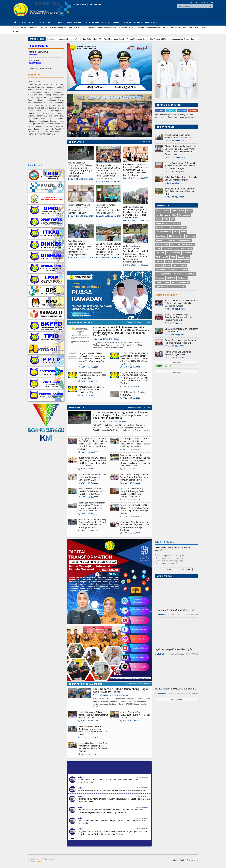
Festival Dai (176, 27)
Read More (176, 362)
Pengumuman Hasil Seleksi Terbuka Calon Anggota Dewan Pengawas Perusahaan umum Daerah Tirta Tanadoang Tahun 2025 (92, 359)
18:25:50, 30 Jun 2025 (130, 386)
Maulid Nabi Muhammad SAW (168, 223)
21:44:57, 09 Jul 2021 (174, 358)
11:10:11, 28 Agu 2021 (175, 335)
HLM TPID (171, 278)
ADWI (166, 257)
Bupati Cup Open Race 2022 (183, 244)
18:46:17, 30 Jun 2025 (130, 367)
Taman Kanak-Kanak (180, 282)
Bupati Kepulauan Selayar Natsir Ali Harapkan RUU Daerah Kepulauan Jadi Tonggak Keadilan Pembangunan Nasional (108, 249)
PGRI (166, 219)
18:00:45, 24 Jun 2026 (130, 500)
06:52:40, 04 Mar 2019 (130, 721)
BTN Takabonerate (163, 232)
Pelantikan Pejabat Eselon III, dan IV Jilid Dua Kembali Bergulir (181, 178)
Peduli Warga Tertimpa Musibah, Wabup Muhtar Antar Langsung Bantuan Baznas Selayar (135, 477)
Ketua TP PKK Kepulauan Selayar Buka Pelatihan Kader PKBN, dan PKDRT (180, 191)
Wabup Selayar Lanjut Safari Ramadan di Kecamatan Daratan (179, 136)
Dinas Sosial (186, 249)
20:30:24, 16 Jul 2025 (88, 395)
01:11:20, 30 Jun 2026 (138, 178)
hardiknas (187, 253)
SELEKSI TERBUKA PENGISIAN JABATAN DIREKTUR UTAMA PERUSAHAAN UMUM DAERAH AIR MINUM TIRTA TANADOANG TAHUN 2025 (134, 359)
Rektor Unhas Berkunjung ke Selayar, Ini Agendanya (178, 353)
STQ (172, 219)
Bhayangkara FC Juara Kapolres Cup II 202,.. (94, 133)
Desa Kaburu (161, 236)
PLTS (158, 249)
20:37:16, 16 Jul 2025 (88, 381)
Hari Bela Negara (163, 215)
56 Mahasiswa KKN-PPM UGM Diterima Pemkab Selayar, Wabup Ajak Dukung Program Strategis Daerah (135, 509)
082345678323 (35, 55)
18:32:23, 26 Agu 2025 (106, 339)
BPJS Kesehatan (163, 228)
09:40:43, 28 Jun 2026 (111, 258)
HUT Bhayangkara (163, 274)
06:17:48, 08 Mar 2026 (175, 157)
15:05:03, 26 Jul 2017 (174, 197)
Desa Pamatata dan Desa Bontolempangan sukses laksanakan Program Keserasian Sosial (93, 730)
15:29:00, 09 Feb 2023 (175, 309)
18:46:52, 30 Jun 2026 (111, 182)
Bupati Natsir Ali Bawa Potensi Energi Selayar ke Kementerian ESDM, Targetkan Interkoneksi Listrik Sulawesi (136, 170)
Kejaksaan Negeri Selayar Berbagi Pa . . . (175, 649)
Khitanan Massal (184, 240)
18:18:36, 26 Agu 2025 (88, 367)
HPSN (173, 257)
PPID (42, 22)
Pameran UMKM (179, 228)
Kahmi (168, 266)
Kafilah (159, 211)
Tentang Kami (95, 4)
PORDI (168, 261)
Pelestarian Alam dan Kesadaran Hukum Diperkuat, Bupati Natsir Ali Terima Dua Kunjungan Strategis (135, 526)
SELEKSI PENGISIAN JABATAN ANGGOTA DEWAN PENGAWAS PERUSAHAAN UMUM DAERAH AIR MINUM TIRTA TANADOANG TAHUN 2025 (134, 378)
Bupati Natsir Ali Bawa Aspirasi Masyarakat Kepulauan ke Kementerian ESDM (79, 209)
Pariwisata (160, 278)
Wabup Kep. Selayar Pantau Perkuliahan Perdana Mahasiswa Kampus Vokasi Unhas (179, 317)
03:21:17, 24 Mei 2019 (175, 141)
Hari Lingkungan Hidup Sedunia (148, 27)
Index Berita (151, 22)
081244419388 (35, 63)
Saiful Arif (160, 253)
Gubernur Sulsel (163, 282)
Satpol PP (206, 27)
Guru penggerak (180, 266)
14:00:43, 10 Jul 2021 (174, 346)
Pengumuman (93, 22)
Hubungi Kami (80, 4)
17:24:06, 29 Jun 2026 (83, 216)
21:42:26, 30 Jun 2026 (83, 179)
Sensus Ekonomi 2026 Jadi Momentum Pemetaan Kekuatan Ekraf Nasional (111, 791)
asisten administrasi (177, 287)
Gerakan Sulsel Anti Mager (184, 274)
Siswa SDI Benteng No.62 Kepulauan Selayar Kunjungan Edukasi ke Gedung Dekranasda (181, 303)
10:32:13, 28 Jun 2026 (83, 258)
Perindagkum (184, 215)
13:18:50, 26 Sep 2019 (88, 754)
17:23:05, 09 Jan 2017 (175, 183)
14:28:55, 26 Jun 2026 (130, 483)
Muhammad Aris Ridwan (107, 27)
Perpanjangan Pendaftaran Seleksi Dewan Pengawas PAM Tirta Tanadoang (92, 375)
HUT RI (166, 27)
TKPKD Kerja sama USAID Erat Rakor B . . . (176, 689)
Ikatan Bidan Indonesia (165, 240)
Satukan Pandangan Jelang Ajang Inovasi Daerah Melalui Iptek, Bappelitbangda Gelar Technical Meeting (93, 747)
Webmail (138, 22)
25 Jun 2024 (34, 93)
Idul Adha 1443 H (176, 236)
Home (23, 22)
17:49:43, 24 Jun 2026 (130, 516)
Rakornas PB (74, 27)
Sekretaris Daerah (181, 261)
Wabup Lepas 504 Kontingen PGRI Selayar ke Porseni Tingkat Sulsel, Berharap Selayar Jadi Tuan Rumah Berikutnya (80, 169)
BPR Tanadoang (173, 253)
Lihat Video (160, 615)
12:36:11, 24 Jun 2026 (130, 533)
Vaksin (15, 32)
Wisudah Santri (162, 244)
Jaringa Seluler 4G (126, 27)
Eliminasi (43, 27)
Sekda (158, 219)
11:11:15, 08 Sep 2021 (175, 172)
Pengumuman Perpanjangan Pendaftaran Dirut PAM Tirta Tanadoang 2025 (91, 389)
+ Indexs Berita (144, 142)
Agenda (127, 22)
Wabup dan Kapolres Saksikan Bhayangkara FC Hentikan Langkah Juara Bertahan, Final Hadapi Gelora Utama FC (95, 39)
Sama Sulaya (183, 257)
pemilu (184, 232)
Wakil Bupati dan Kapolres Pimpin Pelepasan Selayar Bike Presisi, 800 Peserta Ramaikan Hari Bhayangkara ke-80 (80, 248)
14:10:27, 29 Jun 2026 (111, 216)
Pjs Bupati (182, 278)
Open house (161, 287)
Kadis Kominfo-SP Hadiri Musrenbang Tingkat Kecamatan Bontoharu (121, 690)
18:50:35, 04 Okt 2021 (175, 323)
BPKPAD (159, 261)
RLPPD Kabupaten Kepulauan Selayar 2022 (134, 393)
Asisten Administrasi (58, 27)
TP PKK (159, 266)
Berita (106, 22)
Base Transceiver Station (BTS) (25, 27)
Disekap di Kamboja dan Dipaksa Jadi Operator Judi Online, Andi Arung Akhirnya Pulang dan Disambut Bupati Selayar (181, 150)
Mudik (189, 211)
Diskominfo (190, 236)
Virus (176, 232)
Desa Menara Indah (171, 249)
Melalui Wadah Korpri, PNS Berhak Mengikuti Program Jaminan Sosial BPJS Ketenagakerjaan (180, 166)
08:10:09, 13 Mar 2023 (130, 398)
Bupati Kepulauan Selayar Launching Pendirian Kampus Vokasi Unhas (181, 341)
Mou (174, 215)
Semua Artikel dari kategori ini (139, 322)
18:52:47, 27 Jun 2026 (138, 265)
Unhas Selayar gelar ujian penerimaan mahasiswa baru (181, 330)
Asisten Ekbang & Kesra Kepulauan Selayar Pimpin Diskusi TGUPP (135, 715)
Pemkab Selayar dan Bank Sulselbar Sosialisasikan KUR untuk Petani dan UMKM (108, 209)
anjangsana (188, 27)
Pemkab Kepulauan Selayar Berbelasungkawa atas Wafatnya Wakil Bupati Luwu (93, 715)
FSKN (158, 257)
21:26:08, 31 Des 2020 (88, 738)
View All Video (176, 700)
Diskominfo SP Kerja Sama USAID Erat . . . (176, 610)
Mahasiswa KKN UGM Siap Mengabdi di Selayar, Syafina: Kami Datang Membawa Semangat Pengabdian (133, 493)
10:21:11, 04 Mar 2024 (111, 695)
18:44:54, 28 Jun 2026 (138, 221)
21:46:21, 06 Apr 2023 (88, 721)
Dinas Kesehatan (88, 27)
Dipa (174, 211)
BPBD (197, 27)
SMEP (167, 211)
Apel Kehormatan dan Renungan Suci (171, 270)
